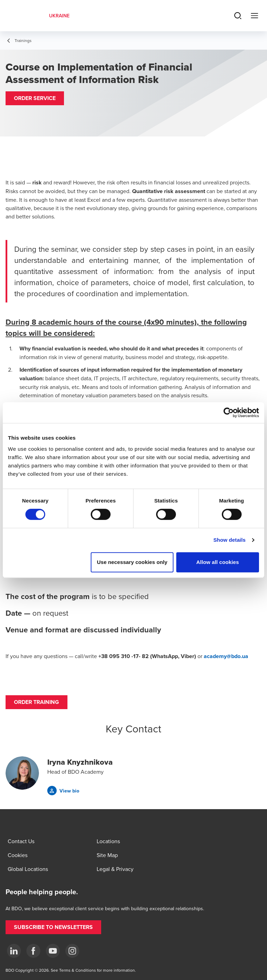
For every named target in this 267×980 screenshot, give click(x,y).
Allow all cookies (218, 562)
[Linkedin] (14, 951)
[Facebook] (33, 951)
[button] (35, 98)
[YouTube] (53, 951)
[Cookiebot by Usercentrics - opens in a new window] (229, 413)
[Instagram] (72, 951)
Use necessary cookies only (132, 562)
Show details (230, 540)
